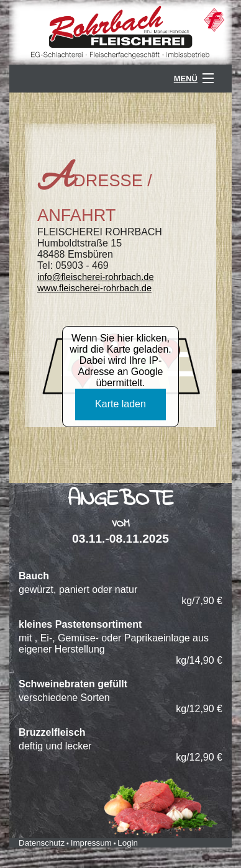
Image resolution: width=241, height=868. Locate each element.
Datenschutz (42, 843)
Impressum (91, 843)
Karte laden (120, 404)
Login (128, 843)
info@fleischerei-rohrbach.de (96, 277)
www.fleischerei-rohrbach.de (94, 288)
